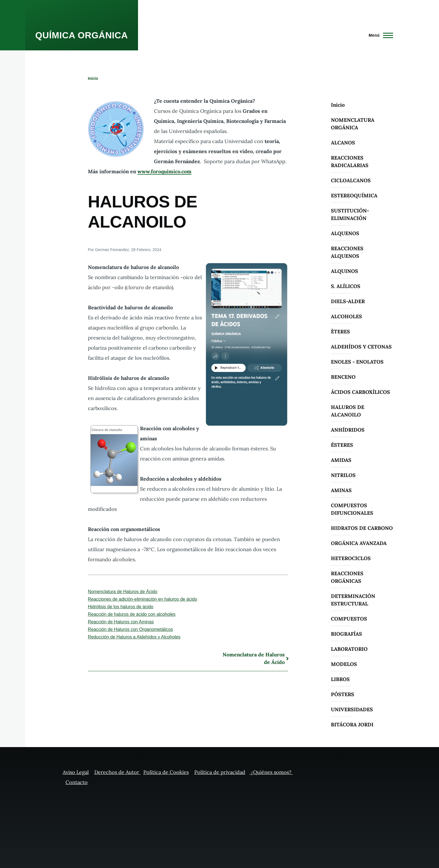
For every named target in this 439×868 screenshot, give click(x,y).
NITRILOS (343, 475)
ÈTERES (340, 332)
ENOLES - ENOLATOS (357, 362)
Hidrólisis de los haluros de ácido (121, 607)
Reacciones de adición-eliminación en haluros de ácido (143, 599)
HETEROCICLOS (351, 558)
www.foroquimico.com (164, 171)
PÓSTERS (343, 694)
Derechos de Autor (117, 772)
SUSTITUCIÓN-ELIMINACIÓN (350, 214)
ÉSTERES (342, 445)
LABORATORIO (349, 649)
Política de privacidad (220, 772)
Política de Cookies (166, 772)
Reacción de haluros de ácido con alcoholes (132, 614)
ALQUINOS (345, 271)
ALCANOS (343, 143)
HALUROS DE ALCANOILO (348, 411)
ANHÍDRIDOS (348, 430)
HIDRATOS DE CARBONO (362, 528)
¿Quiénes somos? (271, 772)
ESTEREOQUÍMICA (354, 196)
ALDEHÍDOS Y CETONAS (361, 347)
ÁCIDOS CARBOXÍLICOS (360, 392)
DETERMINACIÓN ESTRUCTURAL (353, 600)
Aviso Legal (76, 772)
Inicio (93, 78)
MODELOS (344, 664)
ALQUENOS (345, 233)
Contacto (77, 782)
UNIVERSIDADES (352, 709)
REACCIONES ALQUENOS (347, 252)
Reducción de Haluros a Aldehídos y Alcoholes (134, 637)
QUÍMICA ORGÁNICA (82, 35)
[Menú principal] (379, 35)
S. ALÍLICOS (346, 286)
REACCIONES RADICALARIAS (350, 162)
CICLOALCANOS (351, 180)
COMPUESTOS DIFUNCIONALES (352, 509)
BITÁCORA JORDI (352, 725)
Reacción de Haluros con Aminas (121, 622)
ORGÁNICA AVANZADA (359, 543)
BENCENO (343, 377)
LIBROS (340, 679)
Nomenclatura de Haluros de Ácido (123, 592)
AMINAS (341, 490)
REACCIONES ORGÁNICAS (347, 577)
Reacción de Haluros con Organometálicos (130, 629)
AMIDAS (341, 460)
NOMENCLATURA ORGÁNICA (353, 124)
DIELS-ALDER (348, 301)
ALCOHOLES (346, 316)
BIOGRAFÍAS (346, 634)
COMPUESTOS (349, 619)
